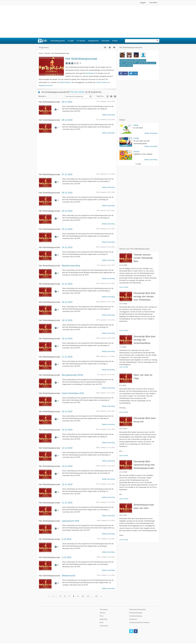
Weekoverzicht (69, 576)
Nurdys (136, 151)
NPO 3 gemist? (126, 63)
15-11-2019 (67, 430)
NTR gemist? (141, 60)
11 (88, 596)
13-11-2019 (67, 466)
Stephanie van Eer (46, 85)
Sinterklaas (90, 73)
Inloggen (143, 3)
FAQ (101, 616)
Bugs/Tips (103, 619)
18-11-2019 (67, 338)
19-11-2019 (67, 320)
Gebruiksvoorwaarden (137, 609)
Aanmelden (153, 3)
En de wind (138, 128)
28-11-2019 (67, 120)
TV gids (71, 41)
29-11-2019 (67, 102)
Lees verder (124, 287)
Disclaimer (133, 619)
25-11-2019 (67, 211)
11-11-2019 (67, 503)
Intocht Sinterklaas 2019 (73, 393)
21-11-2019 (67, 284)
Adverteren (104, 626)
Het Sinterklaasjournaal (81, 59)
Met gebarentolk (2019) (72, 375)
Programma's (93, 41)
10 (83, 596)
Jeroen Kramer (102, 82)
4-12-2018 (66, 539)
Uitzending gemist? (127, 60)
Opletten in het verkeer (143, 154)
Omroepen (104, 609)
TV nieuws (81, 41)
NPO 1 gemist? (138, 63)
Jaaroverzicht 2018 (70, 521)
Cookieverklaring (135, 616)
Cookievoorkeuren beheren (139, 622)
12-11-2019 (67, 484)
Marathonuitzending (71, 266)
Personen (106, 41)
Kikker (136, 125)
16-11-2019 (67, 411)
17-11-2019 (67, 357)
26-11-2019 (67, 193)
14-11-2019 (67, 448)
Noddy (136, 138)
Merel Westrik (66, 82)
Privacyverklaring (136, 613)
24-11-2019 (67, 247)
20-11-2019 (67, 302)
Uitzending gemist (57, 41)
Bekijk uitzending (108, 115)
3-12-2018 (66, 557)
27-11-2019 (67, 174)
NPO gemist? (151, 63)
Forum (115, 41)
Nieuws (103, 613)
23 (96, 596)
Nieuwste (42, 96)
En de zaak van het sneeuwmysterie (141, 142)
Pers (101, 622)
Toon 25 (100, 96)
